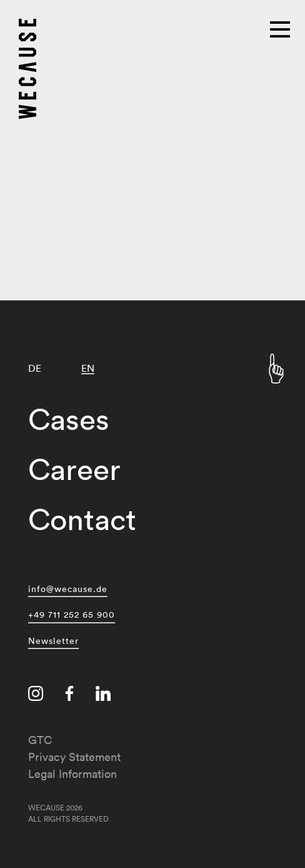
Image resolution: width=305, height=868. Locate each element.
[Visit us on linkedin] (103, 693)
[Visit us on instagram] (36, 693)
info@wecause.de (68, 587)
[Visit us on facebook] (69, 693)
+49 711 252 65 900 (72, 613)
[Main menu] (281, 28)
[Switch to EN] (88, 368)
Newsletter (53, 639)
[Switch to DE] (35, 368)
